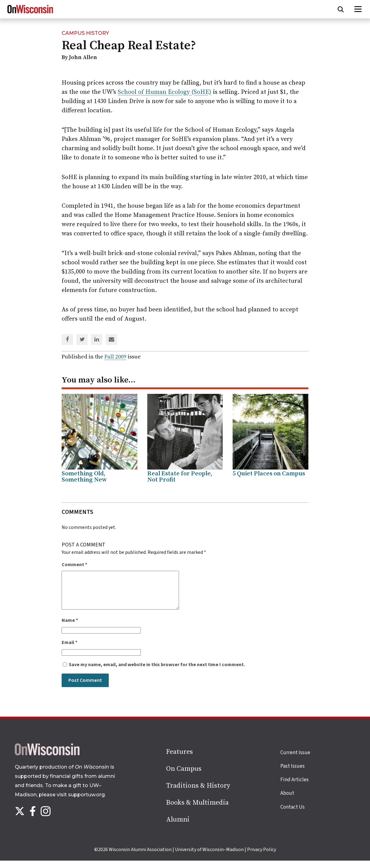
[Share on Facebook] (67, 340)
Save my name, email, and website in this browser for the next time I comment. (157, 672)
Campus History (85, 33)
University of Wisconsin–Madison (209, 857)
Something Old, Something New (84, 477)
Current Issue (295, 760)
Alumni (178, 827)
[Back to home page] (47, 761)
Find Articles (295, 787)
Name (70, 628)
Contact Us (293, 814)
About (287, 801)
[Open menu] (358, 9)
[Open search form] (341, 9)
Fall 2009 (115, 357)
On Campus (184, 776)
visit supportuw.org (81, 802)
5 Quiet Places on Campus (269, 474)
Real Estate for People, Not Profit (180, 477)
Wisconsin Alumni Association (140, 857)
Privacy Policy (262, 857)
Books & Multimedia (197, 810)
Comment (74, 565)
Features (179, 759)
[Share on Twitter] (82, 340)
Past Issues (293, 774)
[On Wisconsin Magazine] (30, 14)
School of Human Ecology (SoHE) (165, 92)
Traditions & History (198, 793)
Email (69, 650)
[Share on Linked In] (97, 340)
